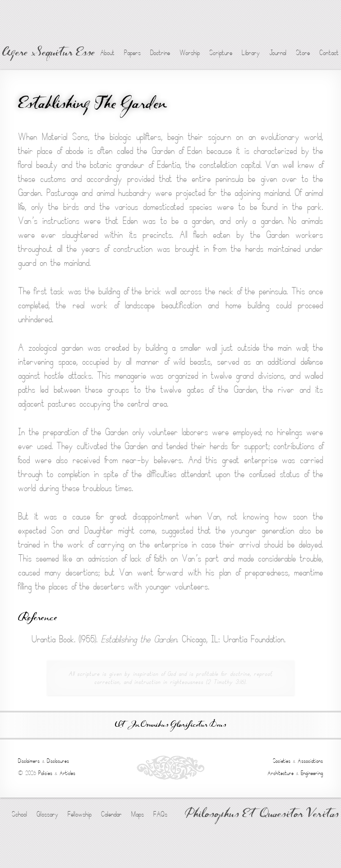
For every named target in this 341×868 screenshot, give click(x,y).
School (19, 814)
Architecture (281, 773)
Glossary (47, 814)
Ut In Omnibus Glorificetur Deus (170, 725)
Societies (282, 761)
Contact (329, 53)
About (107, 53)
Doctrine (160, 53)
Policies (45, 773)
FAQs (160, 814)
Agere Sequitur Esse (48, 53)
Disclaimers (29, 761)
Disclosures (58, 761)
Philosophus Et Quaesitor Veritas (262, 815)
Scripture (221, 53)
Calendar (111, 814)
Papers (132, 53)
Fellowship (80, 814)
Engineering (312, 773)
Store (303, 53)
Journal (278, 53)
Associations (310, 761)
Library (251, 53)
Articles (67, 773)
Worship (190, 53)
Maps (138, 814)
